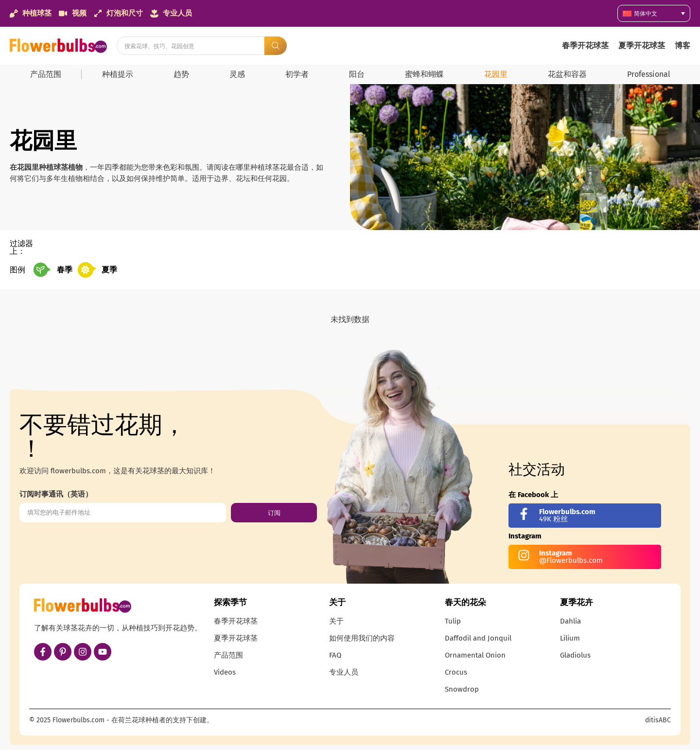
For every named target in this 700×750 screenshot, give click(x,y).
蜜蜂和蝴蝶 (424, 74)
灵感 (237, 74)
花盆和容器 (567, 74)
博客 (682, 45)
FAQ (335, 655)
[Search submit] (276, 46)
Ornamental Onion (475, 655)
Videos (225, 672)
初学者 (297, 74)
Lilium (570, 638)
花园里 (496, 74)
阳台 (357, 74)
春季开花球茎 (585, 45)
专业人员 (344, 672)
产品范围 (46, 74)
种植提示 (118, 74)
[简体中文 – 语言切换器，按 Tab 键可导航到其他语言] (654, 13)
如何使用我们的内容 (362, 638)
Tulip (453, 621)
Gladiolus (575, 655)
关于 (336, 621)
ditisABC (658, 720)
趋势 (181, 74)
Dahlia (570, 621)
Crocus (456, 672)
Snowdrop (462, 689)
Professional (649, 74)
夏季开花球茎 (642, 45)
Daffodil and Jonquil (478, 638)
